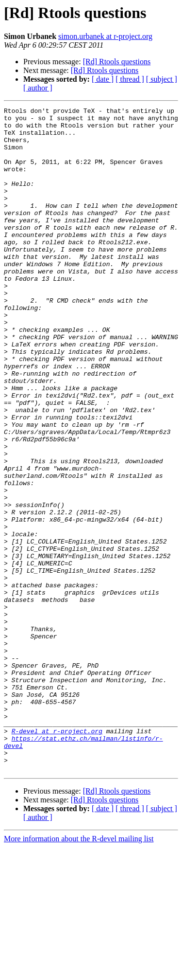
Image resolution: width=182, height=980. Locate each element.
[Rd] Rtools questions (117, 62)
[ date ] (103, 79)
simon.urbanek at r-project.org (105, 36)
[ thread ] (130, 79)
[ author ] (38, 88)
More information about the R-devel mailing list (79, 971)
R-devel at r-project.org (57, 856)
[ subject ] (162, 79)
